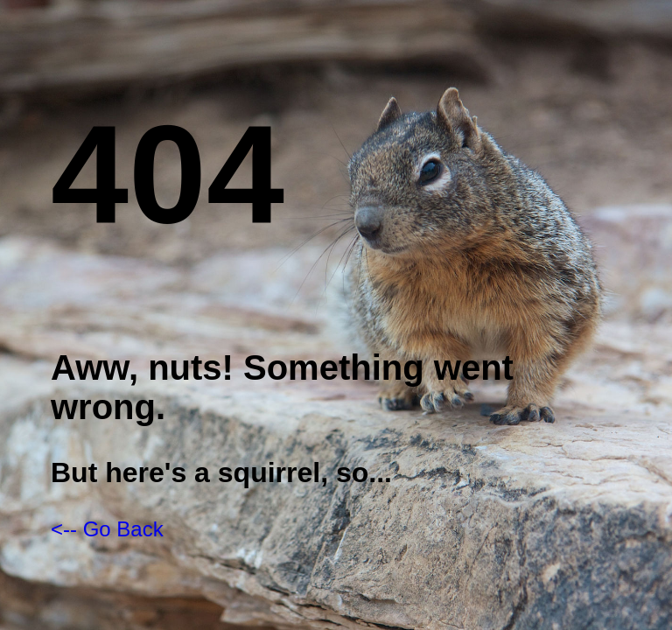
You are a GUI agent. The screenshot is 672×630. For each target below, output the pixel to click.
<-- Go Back (107, 529)
